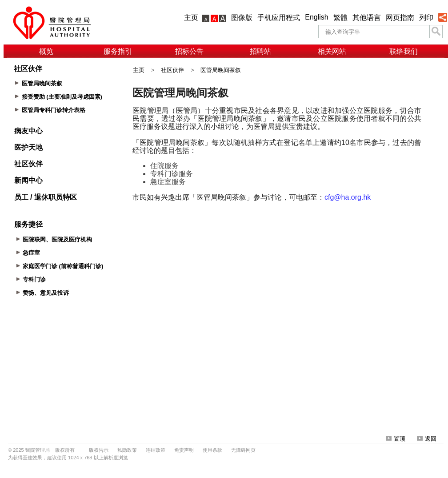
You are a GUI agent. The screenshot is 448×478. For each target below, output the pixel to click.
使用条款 (212, 450)
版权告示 (99, 450)
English (316, 17)
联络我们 (404, 51)
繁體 (340, 18)
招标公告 (189, 51)
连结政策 (156, 450)
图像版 (242, 18)
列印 (426, 18)
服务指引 (118, 51)
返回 (427, 439)
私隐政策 (127, 450)
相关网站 (332, 51)
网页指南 (400, 18)
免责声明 (184, 450)
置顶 (396, 439)
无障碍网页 (243, 450)
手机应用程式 (279, 18)
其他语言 (367, 18)
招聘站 (260, 51)
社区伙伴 (172, 70)
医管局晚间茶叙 (221, 70)
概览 (46, 51)
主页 (191, 18)
